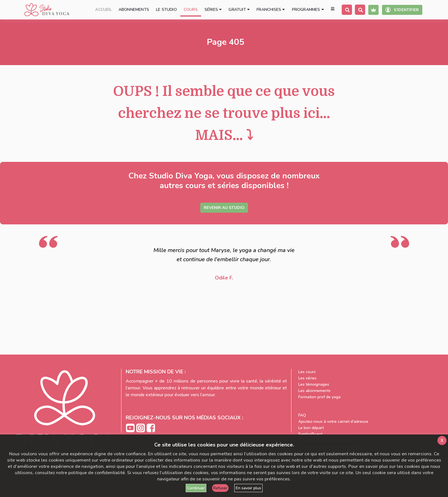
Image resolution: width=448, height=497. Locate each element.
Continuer (196, 488)
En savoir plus (248, 488)
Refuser (220, 488)
